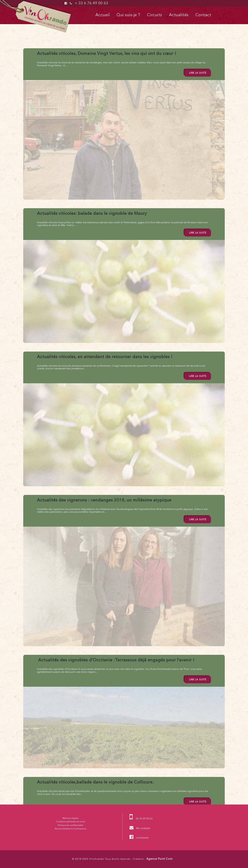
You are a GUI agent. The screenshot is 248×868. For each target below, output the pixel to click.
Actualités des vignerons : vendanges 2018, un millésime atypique (104, 500)
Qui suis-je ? (128, 15)
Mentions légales (71, 818)
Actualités (179, 15)
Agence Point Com (159, 859)
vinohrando (142, 838)
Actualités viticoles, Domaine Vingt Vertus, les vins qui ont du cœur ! (107, 54)
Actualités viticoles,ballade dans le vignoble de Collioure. (95, 782)
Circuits (155, 15)
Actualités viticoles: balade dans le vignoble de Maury (92, 214)
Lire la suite (198, 73)
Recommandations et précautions (71, 829)
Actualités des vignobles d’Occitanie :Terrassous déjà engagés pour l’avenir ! (116, 660)
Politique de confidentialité (70, 825)
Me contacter (143, 828)
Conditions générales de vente (71, 822)
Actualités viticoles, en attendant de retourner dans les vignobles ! (105, 357)
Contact (203, 15)
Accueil (103, 15)
